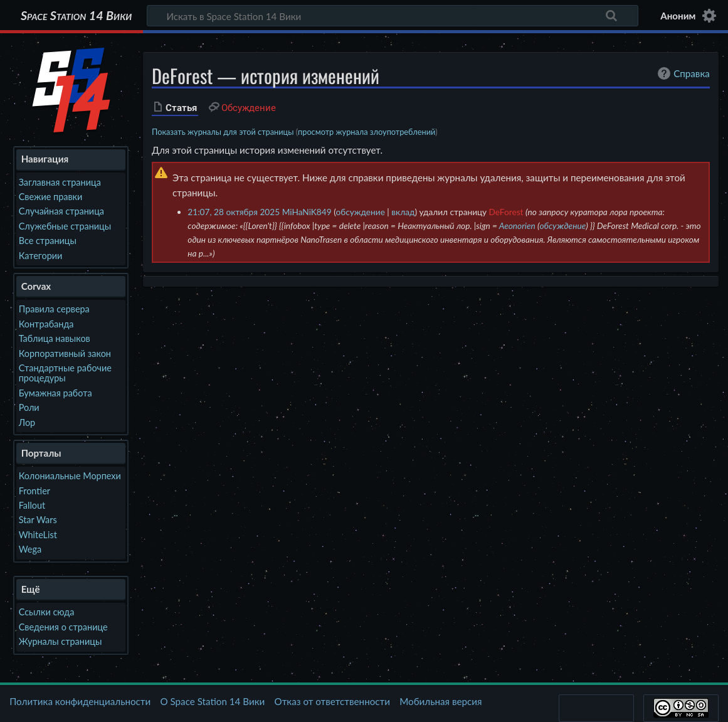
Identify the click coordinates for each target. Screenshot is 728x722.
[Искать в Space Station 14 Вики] (393, 16)
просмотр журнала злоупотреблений (367, 132)
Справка (682, 73)
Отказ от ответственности (332, 701)
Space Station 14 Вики (76, 16)
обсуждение (360, 212)
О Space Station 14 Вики (212, 701)
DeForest (506, 212)
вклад (403, 212)
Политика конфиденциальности (80, 701)
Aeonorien (517, 226)
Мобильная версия (440, 701)
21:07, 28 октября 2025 (234, 212)
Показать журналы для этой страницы (223, 132)
